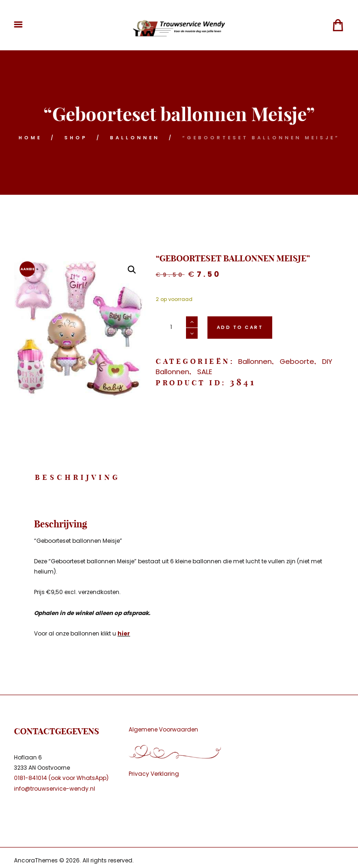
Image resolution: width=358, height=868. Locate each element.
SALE (205, 372)
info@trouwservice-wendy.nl (55, 789)
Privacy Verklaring (154, 774)
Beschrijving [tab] (78, 477)
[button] (132, 270)
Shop (76, 138)
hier (124, 633)
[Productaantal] (177, 328)
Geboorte (297, 361)
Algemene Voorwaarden (163, 729)
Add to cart (240, 327)
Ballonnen (135, 138)
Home (30, 138)
